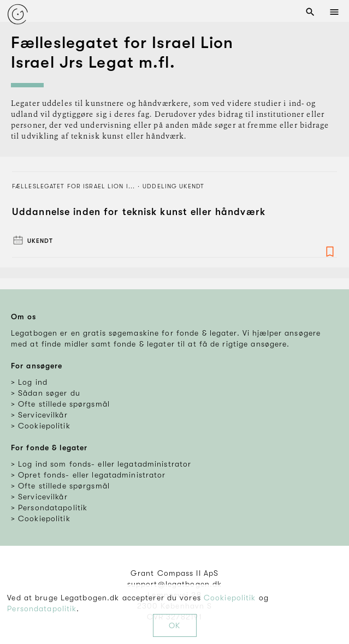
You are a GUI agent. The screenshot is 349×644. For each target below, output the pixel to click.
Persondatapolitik (42, 609)
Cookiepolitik (230, 598)
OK (174, 625)
